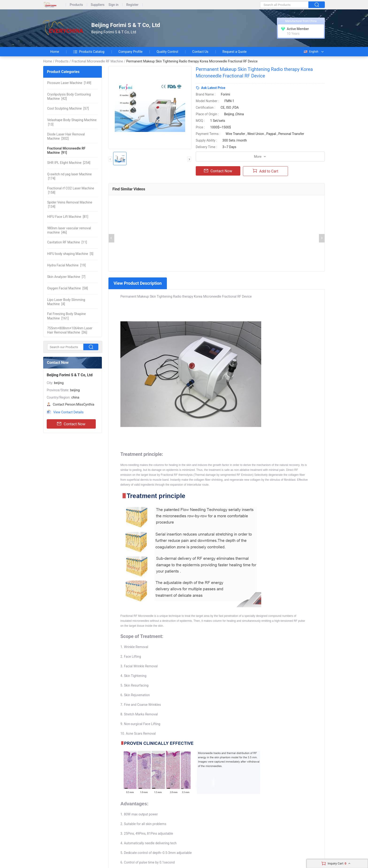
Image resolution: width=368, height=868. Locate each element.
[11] (67, 242)
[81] (68, 217)
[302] (66, 136)
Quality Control (167, 52)
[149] (69, 83)
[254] (69, 163)
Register (132, 5)
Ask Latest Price (213, 88)
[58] (68, 288)
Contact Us (200, 52)
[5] (70, 254)
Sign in (113, 5)
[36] (70, 330)
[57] (68, 108)
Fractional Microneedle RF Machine (97, 61)
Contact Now (71, 424)
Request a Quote (235, 52)
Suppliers (98, 5)
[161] (66, 316)
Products (76, 5)
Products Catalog (89, 52)
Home (55, 52)
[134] (70, 204)
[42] (69, 96)
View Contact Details (68, 412)
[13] (72, 122)
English (311, 52)
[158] (71, 190)
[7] (66, 277)
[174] (69, 176)
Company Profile (131, 52)
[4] (66, 302)
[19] (66, 265)
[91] (66, 150)
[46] (69, 230)
